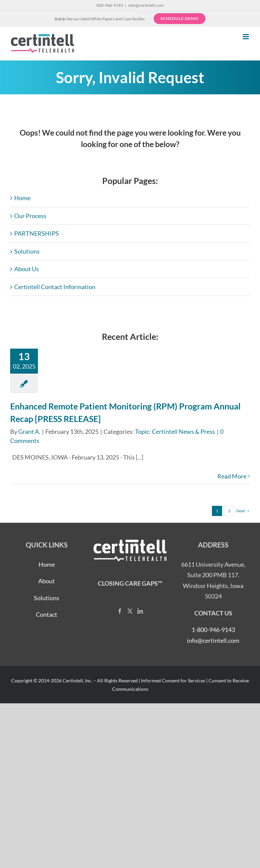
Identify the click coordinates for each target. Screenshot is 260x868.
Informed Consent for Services (173, 681)
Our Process (30, 216)
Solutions (27, 251)
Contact (47, 614)
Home (22, 198)
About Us (27, 269)
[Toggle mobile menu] (246, 37)
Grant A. (29, 431)
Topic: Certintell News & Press (175, 431)
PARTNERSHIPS (37, 233)
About (47, 581)
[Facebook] (120, 611)
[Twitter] (130, 611)
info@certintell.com (146, 5)
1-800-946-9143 (213, 630)
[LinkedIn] (140, 611)
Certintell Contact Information (55, 287)
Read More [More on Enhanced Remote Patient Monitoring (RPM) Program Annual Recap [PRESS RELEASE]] (232, 476)
